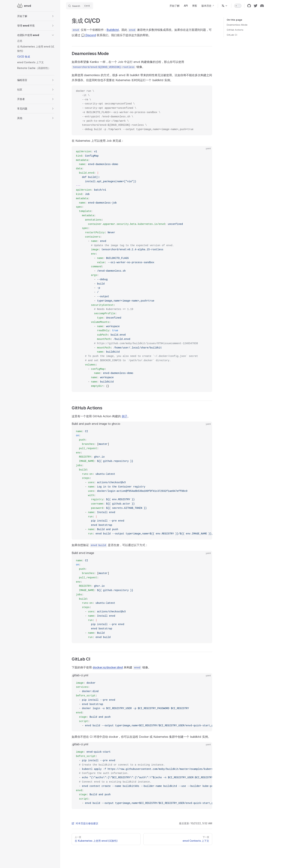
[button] (36, 16)
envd (24, 6)
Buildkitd (113, 30)
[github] (249, 6)
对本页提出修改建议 (85, 823)
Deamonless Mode (237, 25)
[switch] (238, 6)
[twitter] (256, 6)
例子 (125, 416)
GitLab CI (232, 35)
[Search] (80, 6)
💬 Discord (89, 35)
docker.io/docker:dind (108, 667)
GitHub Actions (235, 30)
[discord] (262, 6)
